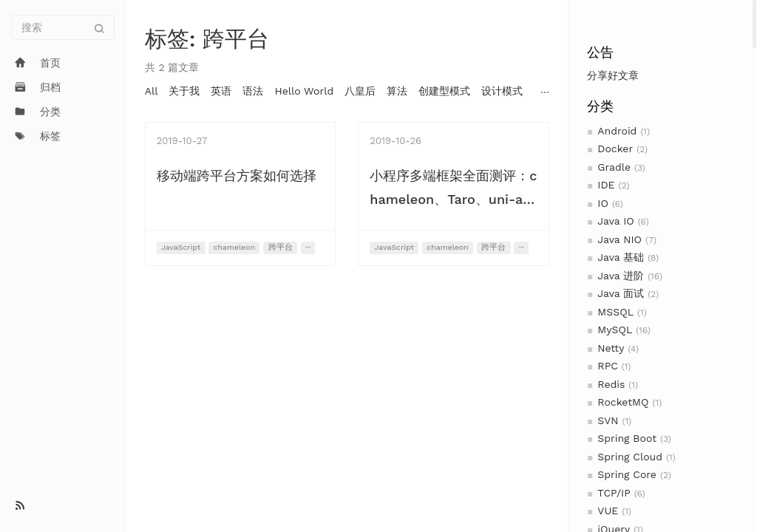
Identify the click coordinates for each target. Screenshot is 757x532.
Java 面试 (621, 293)
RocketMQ (623, 402)
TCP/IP (614, 493)
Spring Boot (627, 438)
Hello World (304, 91)
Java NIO (619, 239)
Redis (611, 384)
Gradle (614, 167)
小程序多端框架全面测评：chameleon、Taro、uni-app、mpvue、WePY (453, 199)
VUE (608, 511)
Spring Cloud (630, 457)
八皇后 (360, 91)
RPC (607, 366)
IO (603, 203)
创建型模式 (444, 91)
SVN (608, 420)
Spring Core (627, 474)
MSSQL (615, 312)
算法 (397, 91)
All (152, 91)
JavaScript (181, 247)
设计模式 (502, 91)
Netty (611, 348)
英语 (221, 91)
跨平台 (281, 247)
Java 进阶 (621, 276)
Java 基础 (621, 257)
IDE (606, 185)
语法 (253, 91)
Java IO (615, 221)
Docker (615, 149)
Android (617, 131)
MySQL (615, 330)
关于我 (184, 91)
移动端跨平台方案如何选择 (237, 175)
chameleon (234, 247)
